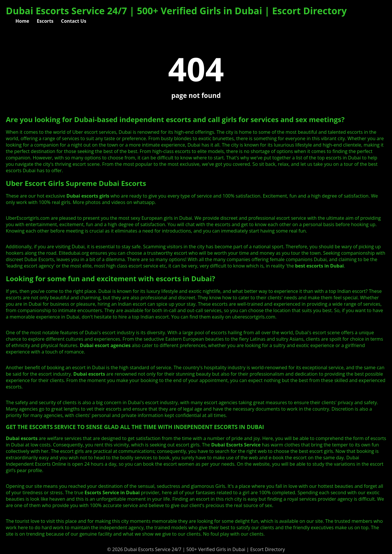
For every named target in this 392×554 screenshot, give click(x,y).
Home (22, 21)
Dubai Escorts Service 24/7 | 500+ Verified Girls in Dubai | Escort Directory (176, 11)
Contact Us (74, 21)
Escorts (45, 21)
